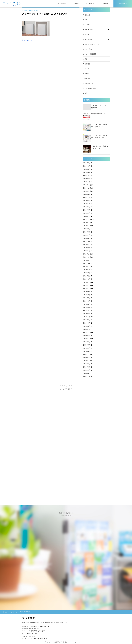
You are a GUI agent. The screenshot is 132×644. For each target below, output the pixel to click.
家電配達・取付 (88, 30)
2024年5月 (87, 204)
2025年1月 (87, 182)
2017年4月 (87, 348)
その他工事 (87, 15)
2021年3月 (87, 311)
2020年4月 (87, 323)
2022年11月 (87, 257)
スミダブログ (90, 4)
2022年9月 (87, 260)
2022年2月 (87, 276)
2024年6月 (87, 201)
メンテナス (87, 25)
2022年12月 (87, 254)
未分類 (85, 93)
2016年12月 (87, 354)
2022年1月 (87, 279)
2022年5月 (87, 270)
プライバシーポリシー (61, 623)
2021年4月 (87, 307)
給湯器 (85, 59)
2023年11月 (87, 223)
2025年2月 (87, 179)
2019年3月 (87, 336)
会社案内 (76, 4)
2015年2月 (87, 370)
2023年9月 (87, 229)
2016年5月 (87, 358)
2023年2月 (87, 248)
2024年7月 (87, 197)
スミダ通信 (87, 64)
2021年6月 (87, 301)
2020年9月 (87, 320)
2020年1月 (87, 329)
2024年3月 (87, 210)
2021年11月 (87, 285)
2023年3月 (87, 245)
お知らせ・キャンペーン (91, 44)
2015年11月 (87, 361)
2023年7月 (87, 235)
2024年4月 (87, 207)
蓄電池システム (27, 40)
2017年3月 (87, 351)
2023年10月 (87, 226)
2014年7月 (87, 376)
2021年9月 (87, 292)
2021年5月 (87, 304)
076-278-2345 (32, 634)
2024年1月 (87, 216)
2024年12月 (87, 185)
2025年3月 (87, 175)
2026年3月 (87, 163)
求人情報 (105, 4)
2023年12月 (87, 219)
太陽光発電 (87, 79)
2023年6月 (87, 238)
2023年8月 (87, 232)
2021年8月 (87, 295)
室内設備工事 (87, 39)
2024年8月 (87, 194)
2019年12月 (87, 332)
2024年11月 (87, 188)
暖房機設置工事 (88, 83)
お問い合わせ (123, 4)
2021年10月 (87, 289)
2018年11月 (87, 339)
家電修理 (86, 74)
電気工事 (86, 34)
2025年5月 (87, 172)
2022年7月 (87, 267)
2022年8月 (87, 263)
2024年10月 (87, 191)
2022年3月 (87, 273)
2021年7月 (87, 298)
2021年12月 (87, 282)
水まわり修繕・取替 (90, 88)
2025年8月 (87, 166)
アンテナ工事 (87, 49)
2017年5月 (87, 345)
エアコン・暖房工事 (90, 54)
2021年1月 (87, 317)
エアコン (86, 20)
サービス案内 (62, 4)
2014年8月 (87, 373)
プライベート (87, 69)
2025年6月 (87, 169)
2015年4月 (87, 367)
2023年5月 (87, 241)
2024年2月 (87, 213)
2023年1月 (87, 251)
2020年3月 (87, 326)
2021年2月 (87, 314)
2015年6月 (87, 364)
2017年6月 (87, 342)
